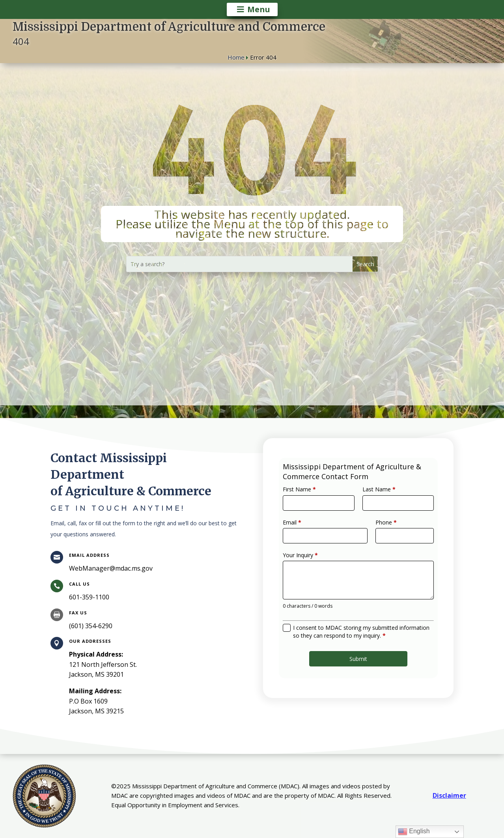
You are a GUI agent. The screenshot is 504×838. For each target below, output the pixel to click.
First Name (310, 504)
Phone (381, 531)
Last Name (375, 504)
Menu (259, 9)
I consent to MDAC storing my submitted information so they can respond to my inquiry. (360, 620)
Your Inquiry (311, 558)
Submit (358, 642)
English (414, 832)
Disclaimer (449, 795)
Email (304, 531)
